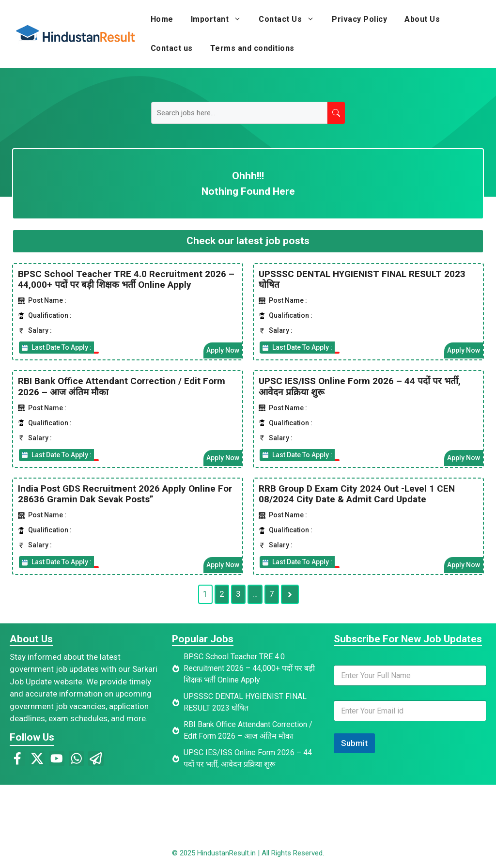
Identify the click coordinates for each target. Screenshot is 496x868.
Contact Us (291, 19)
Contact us (172, 48)
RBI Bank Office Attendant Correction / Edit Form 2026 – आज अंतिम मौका (122, 387)
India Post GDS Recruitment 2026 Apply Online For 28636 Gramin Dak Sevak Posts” (125, 494)
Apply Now (223, 350)
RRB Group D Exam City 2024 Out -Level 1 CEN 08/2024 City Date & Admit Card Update (357, 494)
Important (221, 19)
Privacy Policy (359, 19)
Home (162, 19)
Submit (354, 743)
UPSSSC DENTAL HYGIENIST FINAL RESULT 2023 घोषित (362, 279)
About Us (422, 19)
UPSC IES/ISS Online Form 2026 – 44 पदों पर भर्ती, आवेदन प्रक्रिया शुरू (360, 387)
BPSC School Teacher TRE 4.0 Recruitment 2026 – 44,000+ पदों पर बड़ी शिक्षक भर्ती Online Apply (126, 279)
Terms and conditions (252, 48)
